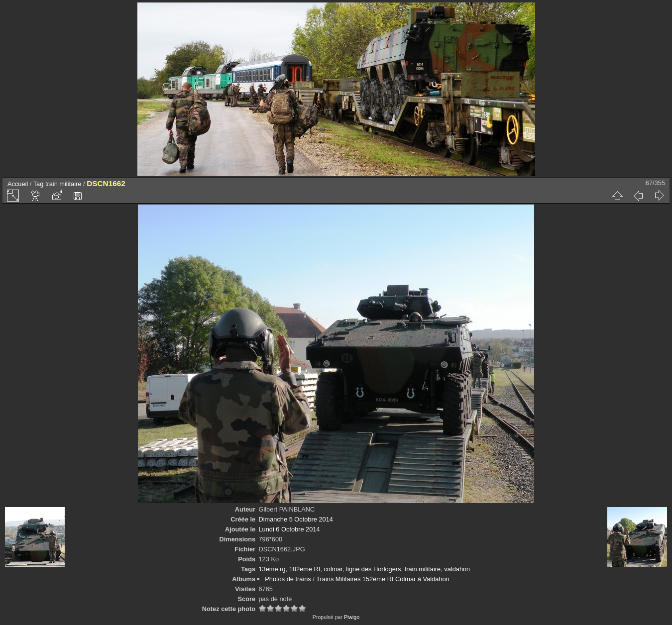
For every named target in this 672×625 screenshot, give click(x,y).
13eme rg (272, 569)
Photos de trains (288, 579)
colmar (333, 569)
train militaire (63, 184)
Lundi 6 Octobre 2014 (289, 529)
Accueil (18, 184)
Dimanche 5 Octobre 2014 (295, 519)
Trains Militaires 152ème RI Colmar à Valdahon (383, 579)
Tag (39, 184)
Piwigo (352, 617)
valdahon (457, 569)
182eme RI (305, 569)
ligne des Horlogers (373, 569)
